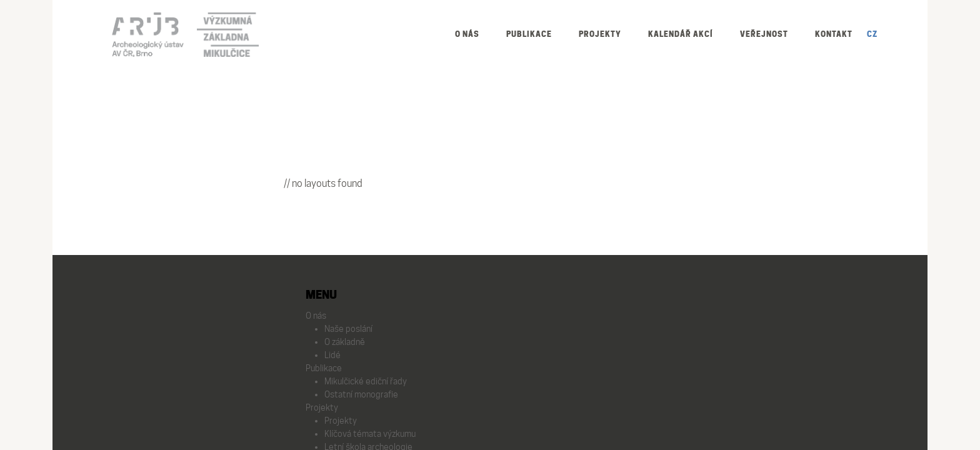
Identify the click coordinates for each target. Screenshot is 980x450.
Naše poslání (348, 329)
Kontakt (834, 34)
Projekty (600, 34)
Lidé (332, 355)
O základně (345, 342)
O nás (467, 34)
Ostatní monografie (361, 394)
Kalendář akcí (681, 34)
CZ (872, 34)
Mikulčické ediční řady (366, 381)
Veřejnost (764, 34)
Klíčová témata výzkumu (370, 434)
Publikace (529, 34)
